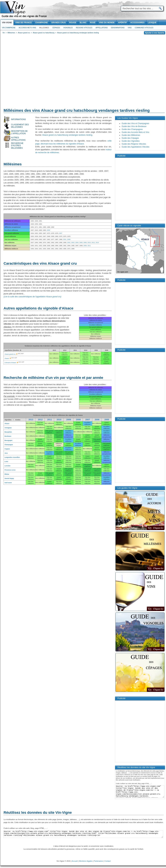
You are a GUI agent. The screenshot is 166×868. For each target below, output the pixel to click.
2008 (69, 239)
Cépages (56, 28)
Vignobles (68, 28)
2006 (85, 243)
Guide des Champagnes (132, 129)
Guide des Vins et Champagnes (135, 123)
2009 (85, 246)
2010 (89, 243)
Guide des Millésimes (131, 135)
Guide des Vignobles (131, 141)
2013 (97, 243)
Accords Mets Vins (27, 28)
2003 (73, 243)
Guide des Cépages (130, 138)
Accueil (75, 861)
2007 (61, 233)
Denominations (118, 28)
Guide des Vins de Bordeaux (134, 126)
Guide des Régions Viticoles (134, 144)
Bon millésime (68, 423)
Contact (108, 861)
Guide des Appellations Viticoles (136, 147)
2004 (77, 243)
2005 (81, 243)
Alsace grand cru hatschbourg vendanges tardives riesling (67, 135)
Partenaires (98, 861)
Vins (130, 28)
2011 (89, 246)
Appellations (102, 28)
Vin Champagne (9, 28)
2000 (48, 230)
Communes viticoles (144, 28)
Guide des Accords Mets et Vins (135, 132)
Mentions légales (86, 861)
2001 (65, 239)
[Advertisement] (31, 72)
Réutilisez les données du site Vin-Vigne (38, 813)
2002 (69, 243)
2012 (93, 243)
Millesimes (44, 28)
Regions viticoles (84, 28)
